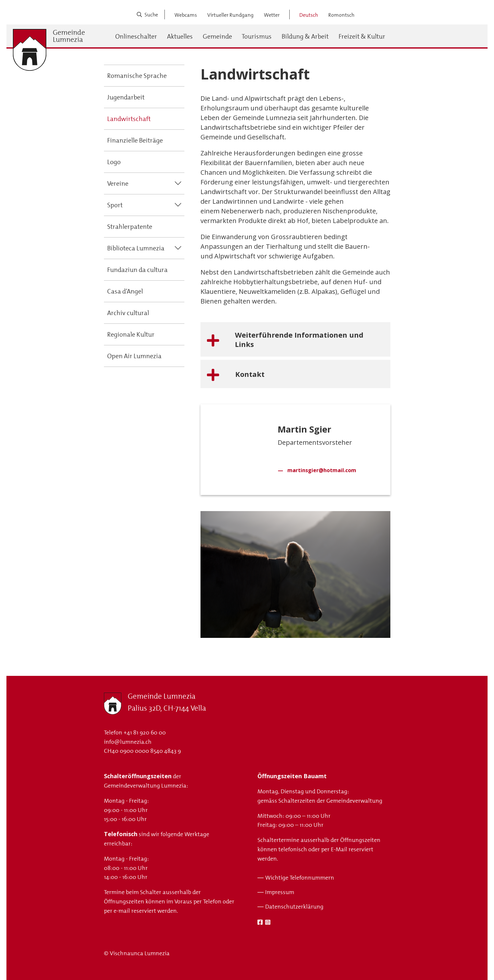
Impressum (280, 892)
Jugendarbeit (126, 97)
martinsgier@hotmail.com (322, 470)
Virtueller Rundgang (230, 15)
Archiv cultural (128, 313)
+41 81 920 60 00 (145, 733)
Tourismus (257, 36)
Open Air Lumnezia (134, 356)
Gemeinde (217, 36)
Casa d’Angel (125, 291)
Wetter (272, 15)
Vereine (118, 183)
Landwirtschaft (129, 119)
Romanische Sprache (137, 76)
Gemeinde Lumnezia (69, 36)
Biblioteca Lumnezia (136, 248)
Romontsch (341, 15)
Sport (115, 205)
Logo (114, 162)
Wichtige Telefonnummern (300, 878)
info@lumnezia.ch (128, 742)
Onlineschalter (136, 36)
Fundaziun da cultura (137, 270)
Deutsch (309, 15)
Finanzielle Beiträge (135, 140)
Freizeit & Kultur (362, 36)
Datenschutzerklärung (294, 907)
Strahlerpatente (130, 227)
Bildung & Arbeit (305, 36)
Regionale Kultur (131, 334)
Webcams (186, 15)
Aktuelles (180, 36)
